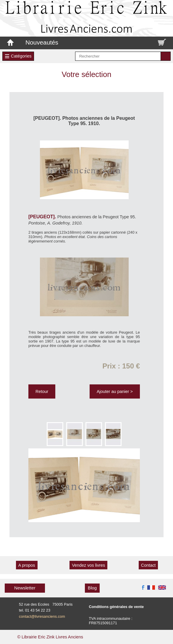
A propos (27, 565)
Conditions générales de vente (117, 607)
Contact (148, 565)
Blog (92, 588)
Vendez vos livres (88, 565)
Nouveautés (42, 42)
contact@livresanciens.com (42, 616)
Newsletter (25, 588)
